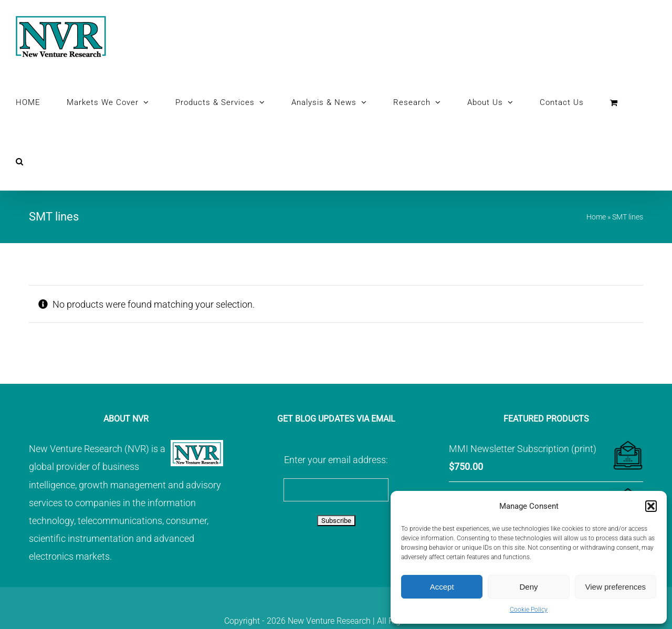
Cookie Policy (529, 610)
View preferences (616, 587)
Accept (442, 587)
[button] (651, 506)
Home (596, 217)
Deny (528, 587)
